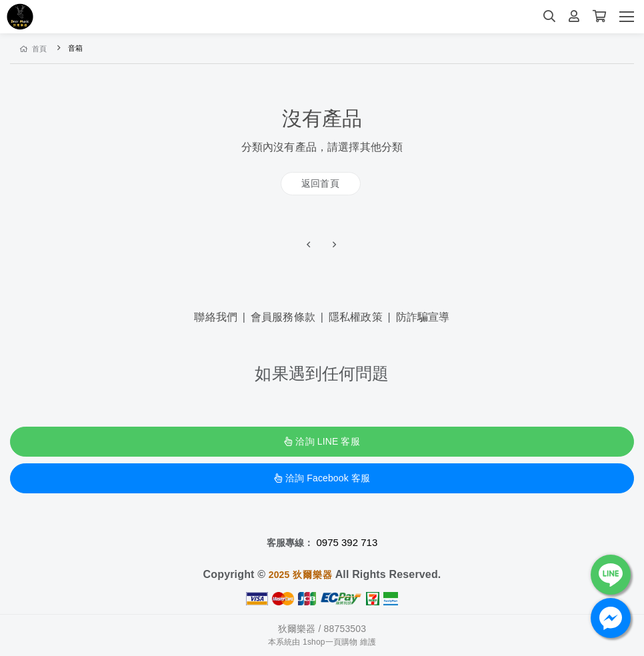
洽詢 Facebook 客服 (322, 478)
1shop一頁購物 (330, 642)
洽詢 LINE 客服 (322, 441)
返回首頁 (320, 183)
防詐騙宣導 (423, 317)
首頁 (34, 49)
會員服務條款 (283, 317)
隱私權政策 (356, 317)
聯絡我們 (216, 317)
